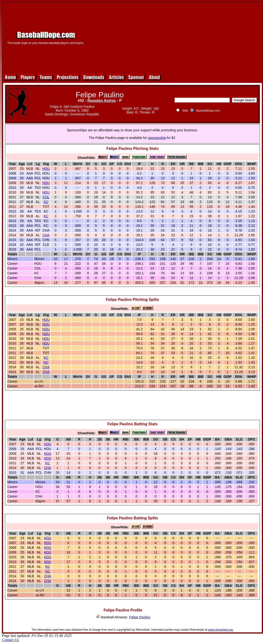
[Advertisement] (175, 37)
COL (46, 197)
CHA (46, 235)
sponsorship (157, 138)
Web (185, 111)
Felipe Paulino (140, 617)
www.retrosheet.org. (221, 630)
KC (46, 202)
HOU (46, 169)
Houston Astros (101, 101)
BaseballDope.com (208, 111)
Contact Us (10, 640)
